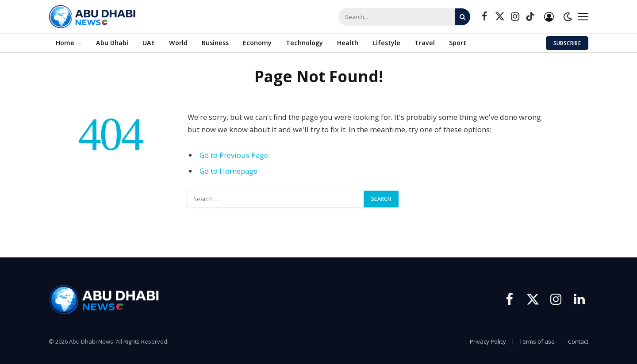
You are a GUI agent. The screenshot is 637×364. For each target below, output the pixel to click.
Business (215, 43)
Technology (304, 43)
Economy (257, 43)
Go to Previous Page (234, 155)
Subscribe (567, 43)
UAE (149, 43)
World (178, 43)
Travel (425, 43)
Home (65, 43)
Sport (458, 43)
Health (348, 43)
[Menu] (583, 17)
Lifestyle (386, 43)
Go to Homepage (228, 171)
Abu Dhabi (112, 43)
